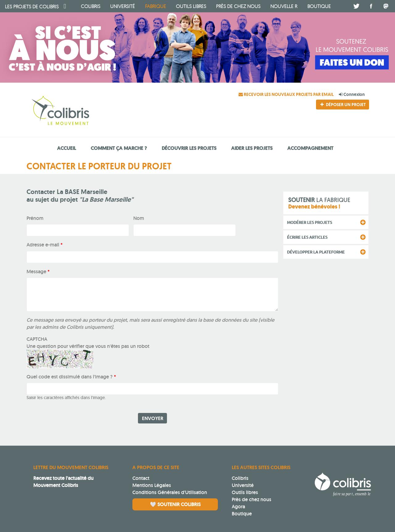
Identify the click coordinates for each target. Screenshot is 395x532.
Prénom (35, 218)
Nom (139, 218)
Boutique (242, 514)
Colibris (32, 6)
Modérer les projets (310, 222)
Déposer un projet (343, 105)
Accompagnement (310, 148)
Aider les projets (252, 148)
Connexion (352, 94)
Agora (238, 507)
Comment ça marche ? (119, 148)
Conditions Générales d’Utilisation (170, 492)
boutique (319, 6)
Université (243, 485)
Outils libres (191, 6)
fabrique (156, 6)
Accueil (67, 148)
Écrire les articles (307, 237)
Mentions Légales (152, 485)
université (123, 6)
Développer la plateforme (316, 252)
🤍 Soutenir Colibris (175, 504)
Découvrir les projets (189, 148)
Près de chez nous (238, 6)
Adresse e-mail (45, 245)
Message (38, 272)
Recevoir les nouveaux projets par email (287, 94)
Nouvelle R (284, 6)
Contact (141, 478)
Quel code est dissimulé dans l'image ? (71, 377)
